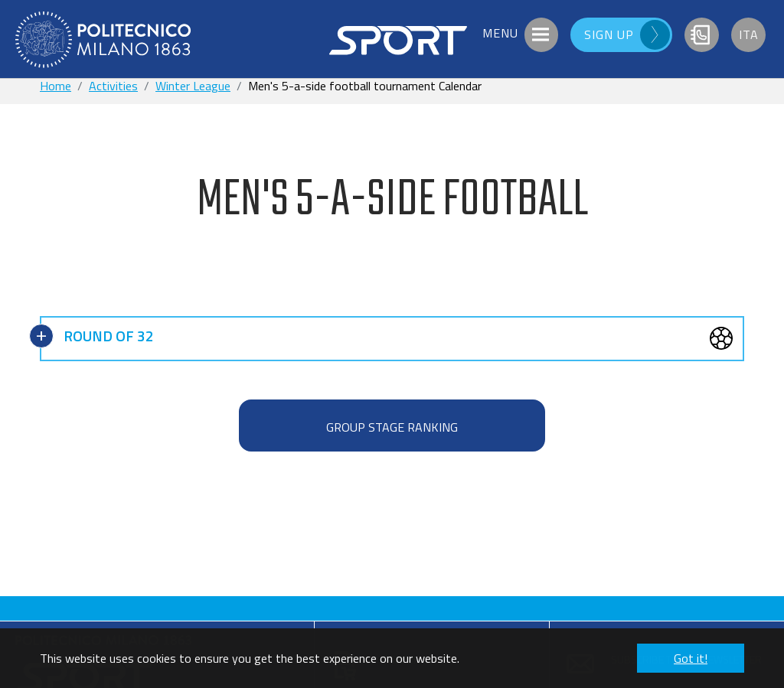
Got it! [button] (691, 658)
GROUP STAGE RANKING (392, 427)
